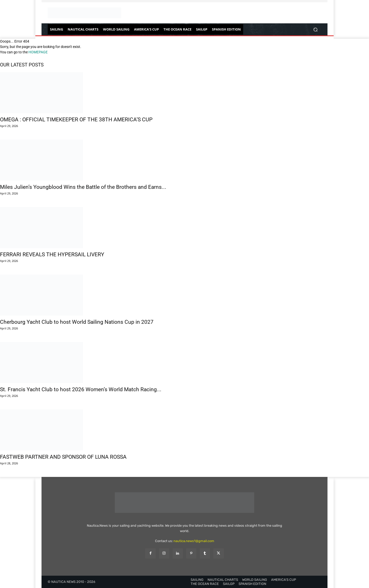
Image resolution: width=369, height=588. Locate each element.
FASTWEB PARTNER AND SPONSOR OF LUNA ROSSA (63, 457)
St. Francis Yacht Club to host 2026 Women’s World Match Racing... (81, 389)
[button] (315, 29)
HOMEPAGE (38, 52)
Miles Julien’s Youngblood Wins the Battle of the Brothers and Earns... (83, 187)
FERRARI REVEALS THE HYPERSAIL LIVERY (52, 254)
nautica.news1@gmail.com (194, 541)
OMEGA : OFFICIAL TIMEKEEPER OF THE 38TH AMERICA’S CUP (76, 120)
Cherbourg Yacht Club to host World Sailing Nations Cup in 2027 (77, 322)
